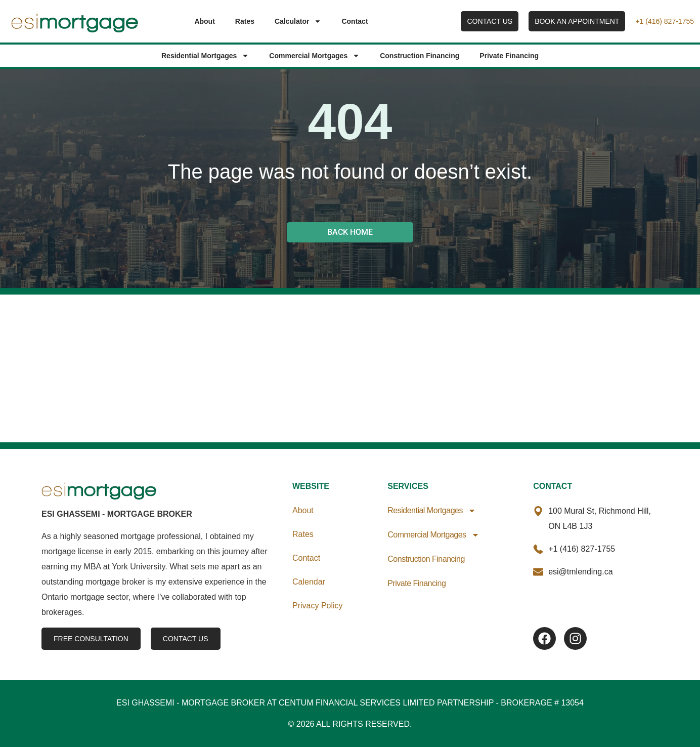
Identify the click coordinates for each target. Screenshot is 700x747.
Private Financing (509, 56)
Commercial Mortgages (314, 56)
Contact (355, 21)
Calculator (298, 21)
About (204, 21)
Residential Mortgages (205, 56)
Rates (245, 21)
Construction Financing (420, 56)
